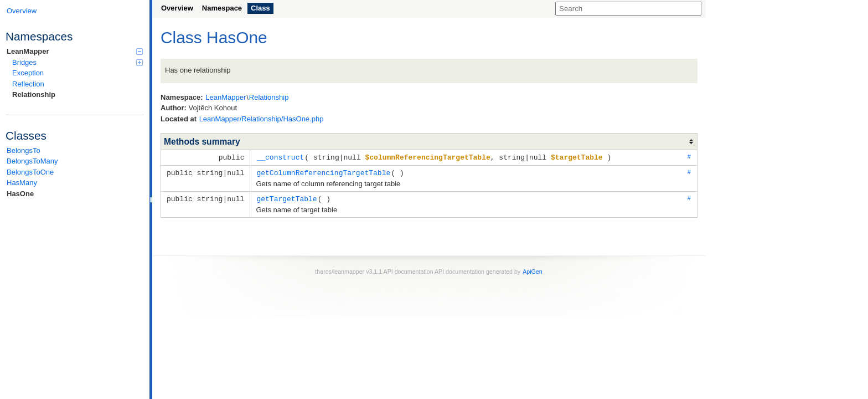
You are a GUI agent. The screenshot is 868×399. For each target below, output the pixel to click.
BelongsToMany (32, 161)
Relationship (34, 94)
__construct (280, 157)
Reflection (28, 84)
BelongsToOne (30, 172)
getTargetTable (286, 197)
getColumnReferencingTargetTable (323, 172)
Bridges (77, 62)
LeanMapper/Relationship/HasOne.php (262, 119)
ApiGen (533, 270)
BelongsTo (24, 150)
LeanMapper (75, 51)
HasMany (22, 183)
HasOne (20, 194)
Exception (28, 73)
